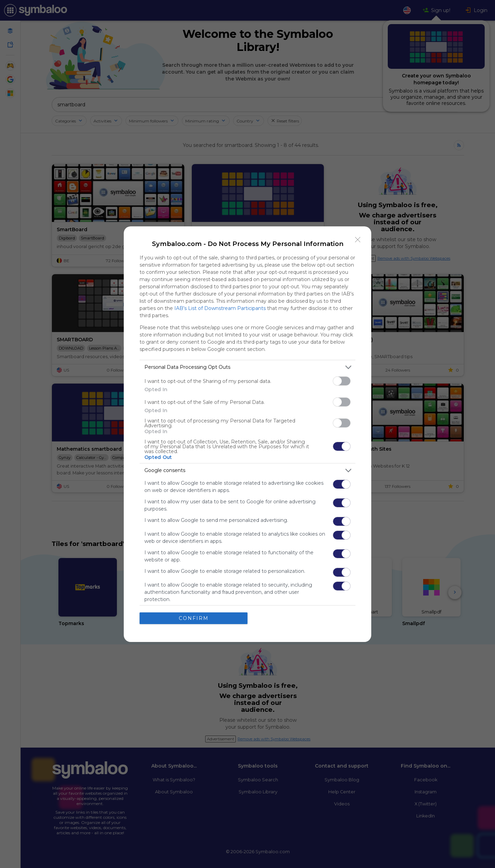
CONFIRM (194, 618)
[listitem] (247, 367)
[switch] (342, 381)
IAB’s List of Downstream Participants (220, 308)
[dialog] (247, 434)
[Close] (358, 240)
